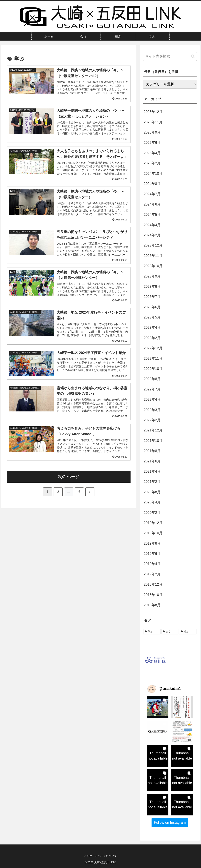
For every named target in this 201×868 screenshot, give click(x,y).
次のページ (69, 477)
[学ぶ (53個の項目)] (152, 632)
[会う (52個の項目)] (170, 632)
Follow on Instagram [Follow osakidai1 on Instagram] (170, 823)
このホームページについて (100, 856)
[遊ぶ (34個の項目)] (188, 632)
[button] (193, 56)
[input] (170, 56)
